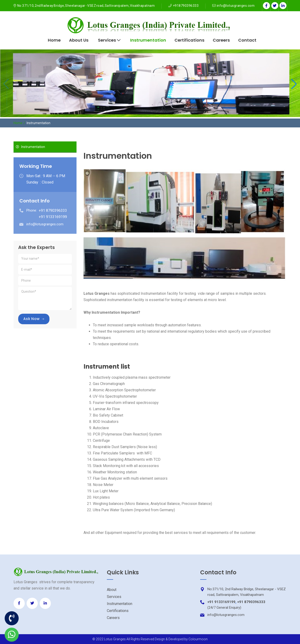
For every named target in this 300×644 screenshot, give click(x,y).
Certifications (189, 40)
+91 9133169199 (221, 602)
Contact (247, 40)
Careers (221, 40)
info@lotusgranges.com (236, 6)
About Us (79, 40)
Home (54, 40)
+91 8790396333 (251, 602)
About (112, 590)
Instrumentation (148, 40)
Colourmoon (198, 639)
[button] (294, 84)
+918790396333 (186, 6)
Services (109, 40)
